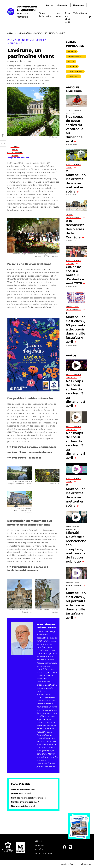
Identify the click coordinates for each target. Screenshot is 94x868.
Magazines (79, 5)
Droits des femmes (73, 306)
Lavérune (15, 155)
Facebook (3, 135)
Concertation (71, 529)
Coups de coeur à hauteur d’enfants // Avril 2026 (75, 275)
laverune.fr (30, 806)
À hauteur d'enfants (73, 110)
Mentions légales (68, 864)
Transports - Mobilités (76, 56)
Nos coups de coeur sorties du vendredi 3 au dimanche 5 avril (76, 129)
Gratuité (71, 61)
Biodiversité (15, 146)
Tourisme (69, 214)
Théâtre (69, 167)
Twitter (3, 144)
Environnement (73, 76)
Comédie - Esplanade (73, 217)
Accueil (11, 33)
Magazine (39, 845)
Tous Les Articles (24, 33)
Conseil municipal (72, 526)
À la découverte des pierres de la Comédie (75, 229)
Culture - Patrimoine (15, 152)
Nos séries (39, 849)
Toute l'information (44, 853)
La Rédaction (86, 864)
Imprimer (27, 61)
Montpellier (72, 66)
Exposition (70, 263)
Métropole (72, 52)
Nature (15, 149)
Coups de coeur (72, 113)
